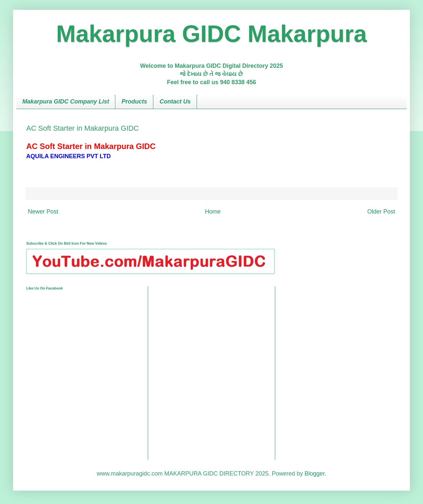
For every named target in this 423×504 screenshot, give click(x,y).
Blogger (315, 474)
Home (213, 212)
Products (134, 102)
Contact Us (175, 102)
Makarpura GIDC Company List (66, 102)
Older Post (381, 212)
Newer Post (43, 212)
